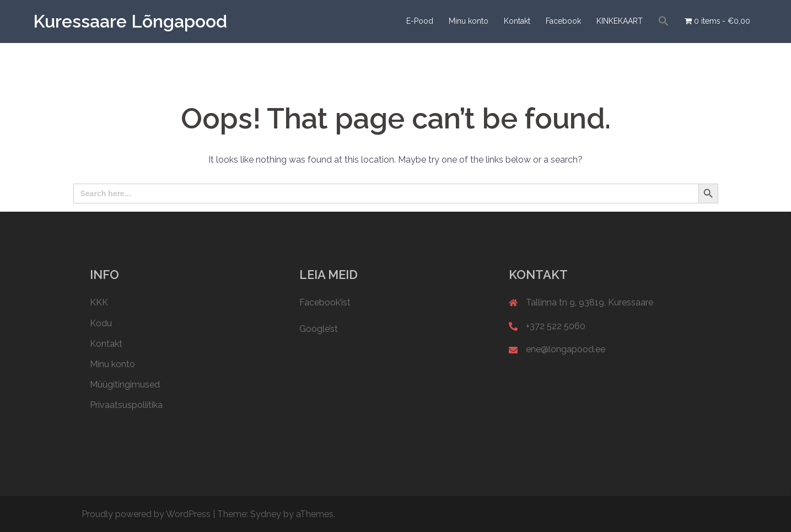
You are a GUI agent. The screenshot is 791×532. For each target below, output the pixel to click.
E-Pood (420, 21)
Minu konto (469, 21)
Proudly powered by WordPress (146, 514)
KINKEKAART (620, 21)
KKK (99, 302)
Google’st (319, 329)
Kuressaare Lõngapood (130, 21)
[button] (664, 22)
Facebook (563, 21)
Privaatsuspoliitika (126, 405)
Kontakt (517, 21)
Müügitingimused (125, 385)
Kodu (101, 323)
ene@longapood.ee (566, 349)
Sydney (266, 514)
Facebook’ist (325, 302)
